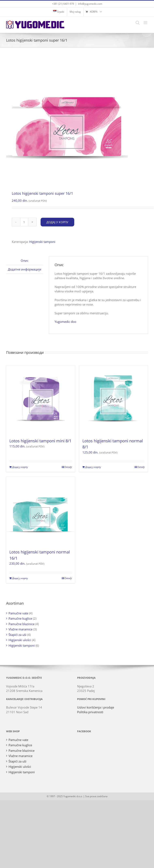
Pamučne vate (18, 613)
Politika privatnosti (90, 712)
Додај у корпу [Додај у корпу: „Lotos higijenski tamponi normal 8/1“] (93, 467)
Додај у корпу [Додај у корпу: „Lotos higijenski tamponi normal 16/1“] (20, 578)
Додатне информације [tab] (25, 269)
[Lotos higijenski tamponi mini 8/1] (41, 400)
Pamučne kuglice (20, 618)
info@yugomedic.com (90, 4)
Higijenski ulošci (20, 640)
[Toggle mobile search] (138, 23)
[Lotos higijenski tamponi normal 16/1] (41, 511)
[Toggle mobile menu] (146, 23)
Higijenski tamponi (42, 242)
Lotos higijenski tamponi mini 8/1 (40, 441)
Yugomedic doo (65, 322)
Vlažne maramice (20, 629)
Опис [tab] (25, 261)
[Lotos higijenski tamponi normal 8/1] (114, 400)
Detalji (68, 467)
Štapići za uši (17, 635)
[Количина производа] (24, 222)
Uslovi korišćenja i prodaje (96, 707)
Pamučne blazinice (22, 624)
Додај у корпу (57, 222)
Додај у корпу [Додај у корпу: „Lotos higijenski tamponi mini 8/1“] (20, 467)
